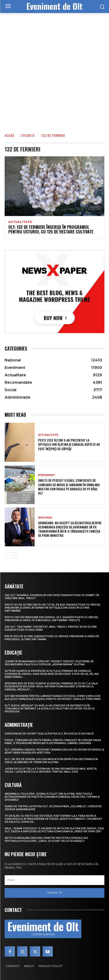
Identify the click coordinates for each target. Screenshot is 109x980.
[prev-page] (8, 555)
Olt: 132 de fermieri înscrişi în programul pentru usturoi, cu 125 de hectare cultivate (51, 229)
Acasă (9, 135)
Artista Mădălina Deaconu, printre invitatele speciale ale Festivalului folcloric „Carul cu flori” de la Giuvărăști (46, 839)
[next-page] (15, 555)
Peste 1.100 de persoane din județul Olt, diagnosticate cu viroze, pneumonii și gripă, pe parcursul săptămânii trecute (51, 619)
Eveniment (47, 475)
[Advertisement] (54, 70)
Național (45, 518)
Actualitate (20, 222)
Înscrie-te (55, 893)
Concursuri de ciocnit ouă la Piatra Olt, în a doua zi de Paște (49, 734)
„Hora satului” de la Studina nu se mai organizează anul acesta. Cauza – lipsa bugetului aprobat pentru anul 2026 (51, 770)
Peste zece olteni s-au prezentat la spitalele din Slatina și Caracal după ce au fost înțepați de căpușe (69, 444)
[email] (54, 880)
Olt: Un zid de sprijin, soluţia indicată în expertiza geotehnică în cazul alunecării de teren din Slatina (51, 761)
